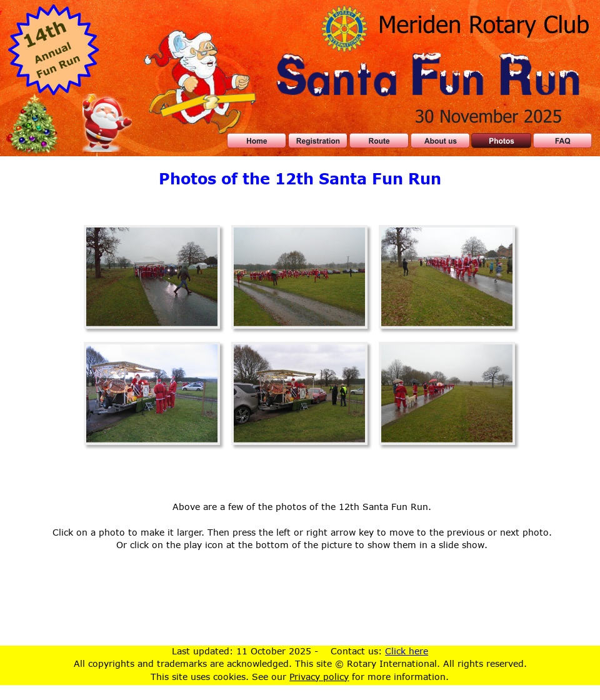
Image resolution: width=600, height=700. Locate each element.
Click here (407, 651)
